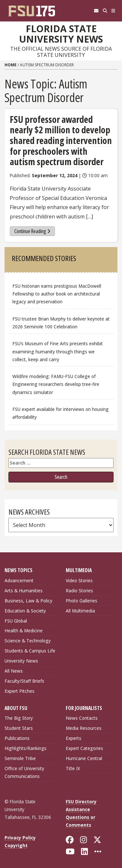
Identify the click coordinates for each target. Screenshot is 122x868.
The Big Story (19, 718)
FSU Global (16, 621)
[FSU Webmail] (96, 11)
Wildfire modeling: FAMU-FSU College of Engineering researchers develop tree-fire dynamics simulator (56, 384)
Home (11, 65)
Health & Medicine (24, 631)
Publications (17, 738)
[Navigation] (113, 11)
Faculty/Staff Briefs (24, 681)
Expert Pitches (20, 691)
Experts (74, 738)
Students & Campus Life (30, 651)
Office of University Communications (24, 772)
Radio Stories (79, 591)
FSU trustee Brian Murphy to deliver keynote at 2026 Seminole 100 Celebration (61, 323)
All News (14, 671)
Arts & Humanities (24, 591)
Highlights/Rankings (26, 748)
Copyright (16, 845)
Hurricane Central (84, 758)
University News (21, 661)
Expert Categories (84, 748)
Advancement (19, 580)
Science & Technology (28, 641)
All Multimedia (80, 611)
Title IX (73, 768)
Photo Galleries (81, 601)
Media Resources (84, 728)
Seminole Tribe (20, 758)
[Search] (105, 11)
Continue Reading (32, 231)
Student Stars (19, 728)
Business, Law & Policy (28, 601)
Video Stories (79, 580)
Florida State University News (61, 34)
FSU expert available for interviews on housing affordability (61, 413)
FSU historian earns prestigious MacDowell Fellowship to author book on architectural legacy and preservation (57, 294)
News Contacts (82, 718)
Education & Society (25, 611)
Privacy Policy (20, 838)
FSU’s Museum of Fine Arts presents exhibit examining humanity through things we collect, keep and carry (58, 351)
